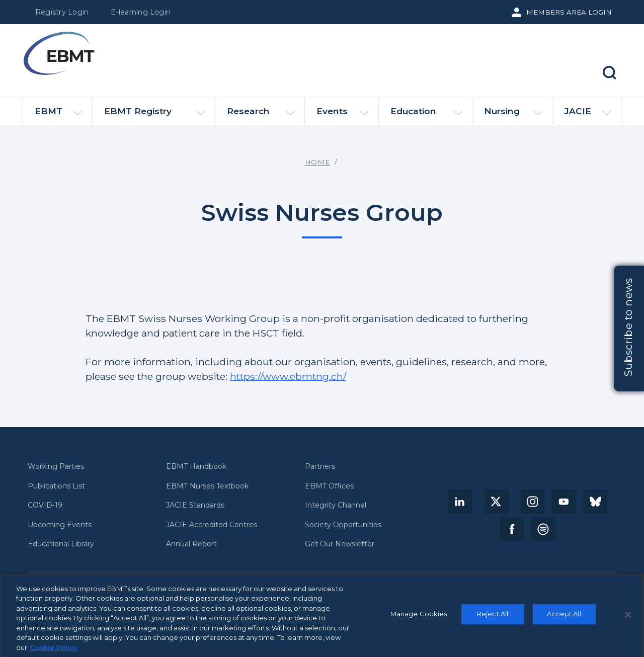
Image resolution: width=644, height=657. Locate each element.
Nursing (513, 115)
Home (317, 162)
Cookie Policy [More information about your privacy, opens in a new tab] (54, 651)
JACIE (587, 115)
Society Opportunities (343, 525)
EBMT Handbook (196, 467)
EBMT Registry (155, 115)
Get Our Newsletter (340, 544)
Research (261, 115)
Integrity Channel (336, 505)
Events (343, 115)
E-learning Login (141, 12)
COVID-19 (45, 505)
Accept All (564, 617)
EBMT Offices (329, 486)
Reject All (493, 617)
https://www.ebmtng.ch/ (288, 376)
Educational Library (61, 544)
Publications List (56, 486)
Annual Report (191, 544)
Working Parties (56, 467)
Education (426, 115)
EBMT (58, 115)
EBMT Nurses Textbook (207, 486)
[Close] (628, 618)
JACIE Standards (195, 505)
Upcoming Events (60, 525)
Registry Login (62, 12)
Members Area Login (569, 12)
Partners (320, 467)
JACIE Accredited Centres (212, 525)
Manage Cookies (419, 617)
